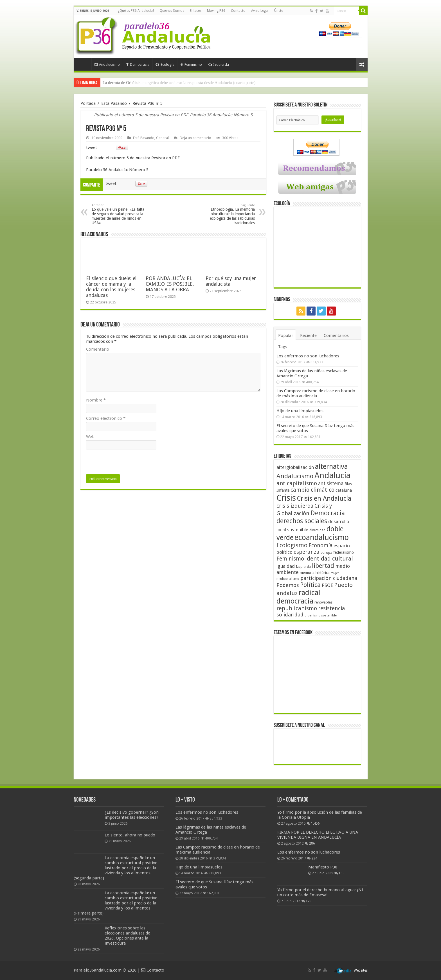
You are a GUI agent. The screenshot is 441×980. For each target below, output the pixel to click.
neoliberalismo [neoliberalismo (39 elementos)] (288, 579)
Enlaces (196, 11)
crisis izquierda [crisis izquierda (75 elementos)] (295, 506)
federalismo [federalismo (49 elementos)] (344, 552)
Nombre (96, 400)
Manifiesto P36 (323, 867)
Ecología (165, 64)
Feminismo (191, 64)
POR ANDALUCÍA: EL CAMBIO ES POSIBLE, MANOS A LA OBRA (170, 284)
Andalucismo (107, 64)
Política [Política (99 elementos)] (310, 585)
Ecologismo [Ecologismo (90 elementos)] (292, 545)
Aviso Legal (260, 11)
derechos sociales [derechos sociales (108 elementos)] (302, 521)
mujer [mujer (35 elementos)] (335, 573)
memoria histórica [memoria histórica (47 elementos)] (315, 573)
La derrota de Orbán (120, 83)
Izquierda (219, 64)
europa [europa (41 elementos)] (326, 553)
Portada (84, 64)
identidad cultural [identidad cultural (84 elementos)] (329, 559)
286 (312, 843)
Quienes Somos (172, 11)
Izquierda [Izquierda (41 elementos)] (303, 567)
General (162, 138)
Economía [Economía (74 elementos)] (320, 545)
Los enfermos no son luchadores (308, 356)
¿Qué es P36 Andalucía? (136, 11)
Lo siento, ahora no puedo (130, 835)
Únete (279, 11)
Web (90, 437)
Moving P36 (216, 11)
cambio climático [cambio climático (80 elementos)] (312, 490)
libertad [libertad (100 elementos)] (323, 566)
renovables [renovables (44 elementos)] (323, 602)
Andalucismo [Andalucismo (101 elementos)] (295, 476)
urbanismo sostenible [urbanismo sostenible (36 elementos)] (321, 615)
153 (342, 873)
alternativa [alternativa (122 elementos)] (331, 467)
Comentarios (336, 335)
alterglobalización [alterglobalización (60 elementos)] (295, 467)
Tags (283, 347)
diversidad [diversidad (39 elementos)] (317, 530)
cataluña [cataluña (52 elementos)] (344, 490)
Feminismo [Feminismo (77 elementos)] (290, 559)
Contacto (238, 11)
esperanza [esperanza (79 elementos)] (307, 552)
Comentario (98, 349)
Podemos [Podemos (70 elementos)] (288, 585)
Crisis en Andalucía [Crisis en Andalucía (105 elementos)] (324, 499)
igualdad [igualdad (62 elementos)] (286, 566)
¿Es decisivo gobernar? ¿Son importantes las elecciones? (132, 815)
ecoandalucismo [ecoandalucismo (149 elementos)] (322, 537)
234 (314, 858)
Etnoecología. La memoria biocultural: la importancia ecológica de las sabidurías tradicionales (226, 214)
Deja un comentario (195, 138)
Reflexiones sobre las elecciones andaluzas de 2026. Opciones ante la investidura (127, 936)
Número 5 (139, 170)
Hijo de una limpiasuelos (300, 411)
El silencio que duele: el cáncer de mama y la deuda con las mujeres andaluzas (111, 287)
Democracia (138, 64)
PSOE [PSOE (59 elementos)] (327, 585)
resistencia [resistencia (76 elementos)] (331, 608)
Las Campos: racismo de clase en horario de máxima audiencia (316, 393)
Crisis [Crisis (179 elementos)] (286, 498)
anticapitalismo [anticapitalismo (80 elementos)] (297, 483)
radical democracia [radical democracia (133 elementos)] (298, 597)
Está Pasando (114, 103)
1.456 (315, 824)
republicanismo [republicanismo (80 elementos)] (297, 608)
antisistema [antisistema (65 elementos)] (331, 484)
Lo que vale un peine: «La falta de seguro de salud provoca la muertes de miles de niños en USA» (121, 214)
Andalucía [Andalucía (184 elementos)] (332, 475)
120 (309, 901)
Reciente (308, 335)
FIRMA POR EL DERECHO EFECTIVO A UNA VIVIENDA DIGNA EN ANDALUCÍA (318, 835)
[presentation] (129, 463)
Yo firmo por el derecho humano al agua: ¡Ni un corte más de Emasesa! (320, 892)
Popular (286, 335)
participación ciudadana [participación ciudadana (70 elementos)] (329, 578)
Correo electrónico (106, 418)
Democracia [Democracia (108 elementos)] (328, 513)
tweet (92, 148)
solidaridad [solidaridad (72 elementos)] (290, 615)
